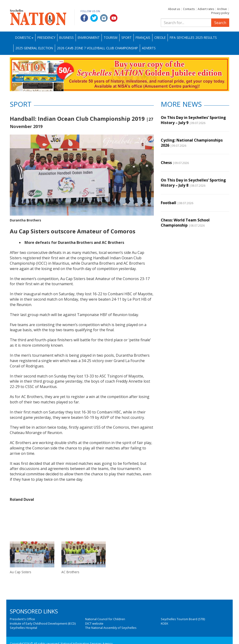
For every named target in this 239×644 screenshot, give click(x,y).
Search (220, 23)
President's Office (22, 619)
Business (67, 37)
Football (169, 203)
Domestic (24, 37)
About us (174, 9)
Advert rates (206, 9)
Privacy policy (220, 13)
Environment (89, 37)
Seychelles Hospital (23, 628)
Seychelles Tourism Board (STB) (183, 619)
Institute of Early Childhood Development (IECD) (43, 623)
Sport (127, 37)
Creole (160, 37)
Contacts (189, 9)
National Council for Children (105, 619)
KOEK (164, 623)
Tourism (111, 37)
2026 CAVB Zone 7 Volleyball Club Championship (97, 48)
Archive (222, 9)
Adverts (149, 48)
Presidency (46, 37)
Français (143, 37)
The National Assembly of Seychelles (111, 628)
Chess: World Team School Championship (185, 223)
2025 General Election (34, 48)
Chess (166, 163)
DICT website (94, 623)
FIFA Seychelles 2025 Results (193, 37)
